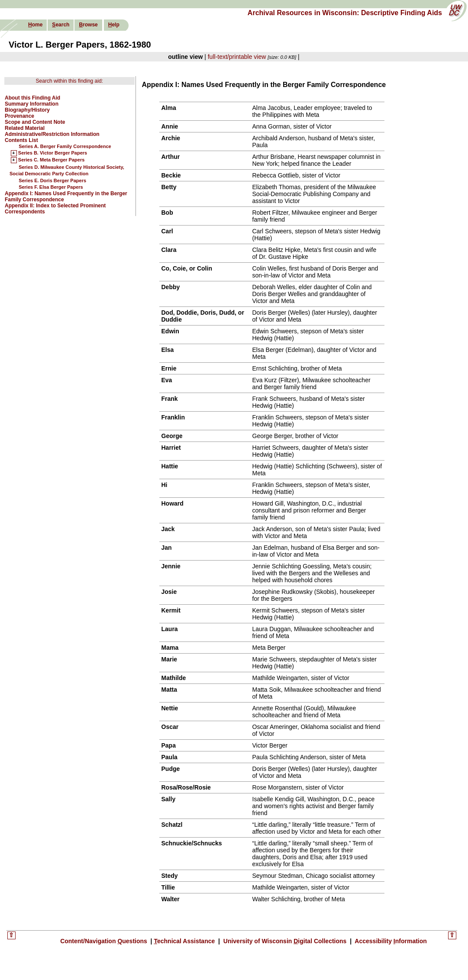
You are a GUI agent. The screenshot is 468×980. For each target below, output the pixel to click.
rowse (88, 25)
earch (61, 25)
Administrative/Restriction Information (52, 134)
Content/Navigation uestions (105, 941)
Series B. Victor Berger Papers (53, 153)
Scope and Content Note (35, 122)
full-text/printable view (237, 57)
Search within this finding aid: (69, 81)
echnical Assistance (185, 941)
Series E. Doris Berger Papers (52, 181)
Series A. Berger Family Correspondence (65, 146)
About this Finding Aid (32, 98)
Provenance (19, 116)
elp (114, 25)
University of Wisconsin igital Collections (285, 941)
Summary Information (32, 104)
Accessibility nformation (390, 941)
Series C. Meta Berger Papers (51, 160)
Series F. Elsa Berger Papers (51, 187)
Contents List (21, 140)
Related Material (25, 128)
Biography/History (27, 110)
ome (35, 25)
